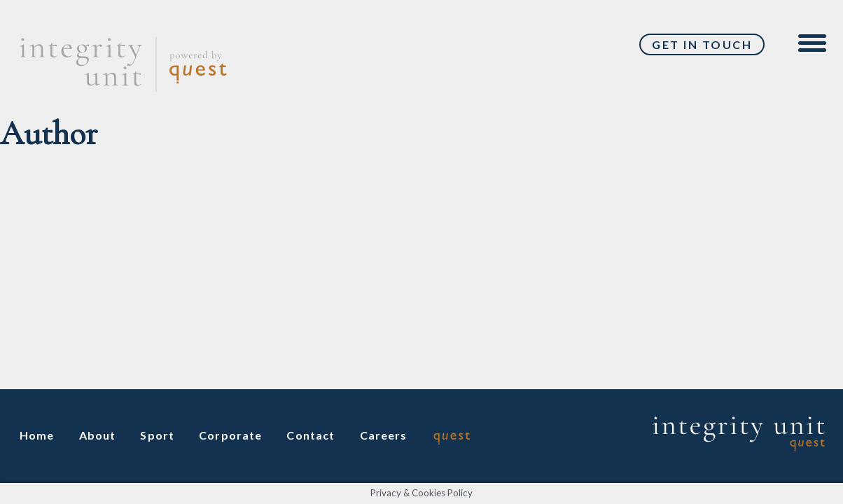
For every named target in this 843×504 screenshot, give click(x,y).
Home (37, 435)
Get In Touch (702, 44)
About (98, 435)
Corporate (230, 435)
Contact (311, 435)
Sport (157, 435)
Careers (384, 435)
